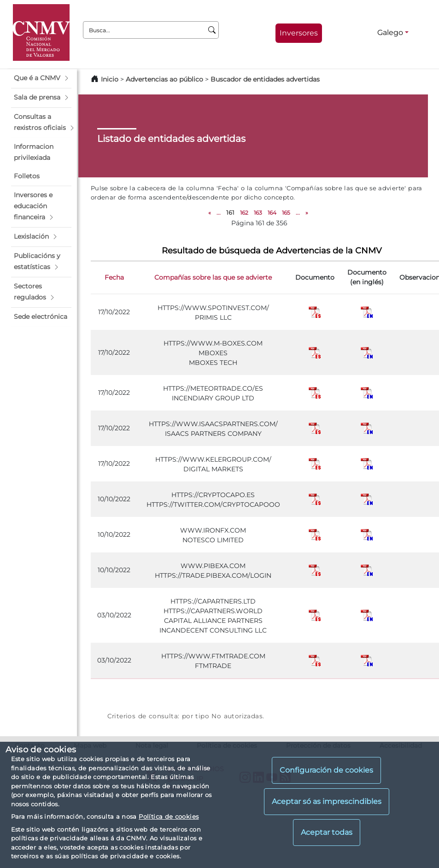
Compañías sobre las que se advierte (213, 277)
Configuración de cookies (326, 770)
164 (272, 213)
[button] (41, 78)
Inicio (110, 79)
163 (258, 213)
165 (286, 213)
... (219, 213)
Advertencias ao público (164, 79)
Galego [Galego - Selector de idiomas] (390, 32)
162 (244, 213)
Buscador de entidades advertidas (265, 79)
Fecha (114, 277)
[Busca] (212, 30)
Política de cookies (169, 816)
